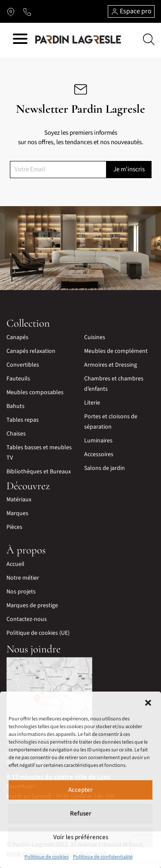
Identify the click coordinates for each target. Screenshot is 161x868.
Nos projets (21, 592)
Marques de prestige (32, 605)
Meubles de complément (116, 351)
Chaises (16, 434)
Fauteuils (18, 379)
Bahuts (15, 406)
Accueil (15, 564)
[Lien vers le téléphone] (27, 12)
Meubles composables (35, 392)
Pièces (14, 527)
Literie (92, 403)
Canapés (17, 337)
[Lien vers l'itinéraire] (11, 12)
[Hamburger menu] (20, 40)
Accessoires (99, 454)
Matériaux (19, 500)
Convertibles (23, 365)
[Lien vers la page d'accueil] (78, 39)
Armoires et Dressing (111, 365)
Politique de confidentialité (103, 857)
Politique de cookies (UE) (38, 633)
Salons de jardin (105, 468)
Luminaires (98, 441)
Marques (17, 513)
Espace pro (131, 11)
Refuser (81, 814)
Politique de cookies (47, 857)
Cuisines (95, 337)
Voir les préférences (81, 837)
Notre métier (23, 578)
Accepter (80, 790)
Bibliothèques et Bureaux (39, 472)
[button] (148, 702)
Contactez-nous (27, 619)
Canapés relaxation (31, 351)
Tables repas (23, 420)
